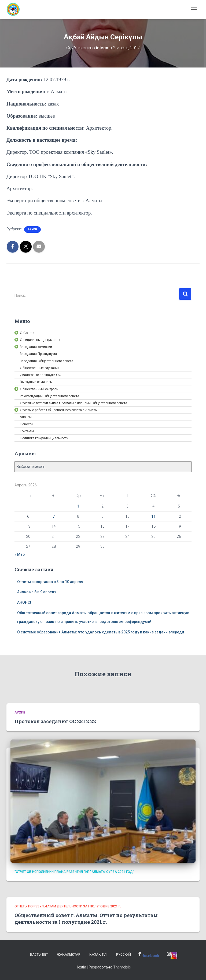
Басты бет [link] (39, 955)
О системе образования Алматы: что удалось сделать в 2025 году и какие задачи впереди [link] (101, 632)
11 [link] (153, 516)
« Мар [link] (20, 554)
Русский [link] (124, 955)
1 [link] (78, 506)
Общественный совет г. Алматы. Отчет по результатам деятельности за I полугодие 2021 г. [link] (86, 919)
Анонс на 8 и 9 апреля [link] (37, 592)
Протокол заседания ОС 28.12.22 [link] (55, 721)
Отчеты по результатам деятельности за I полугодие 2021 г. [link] (68, 906)
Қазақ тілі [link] (98, 955)
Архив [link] (32, 229)
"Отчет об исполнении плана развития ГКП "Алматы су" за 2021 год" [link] (74, 872)
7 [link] (54, 516)
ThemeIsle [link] (122, 967)
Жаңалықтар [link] (69, 955)
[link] (15, 9)
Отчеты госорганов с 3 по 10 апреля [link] (50, 582)
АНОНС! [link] (24, 602)
